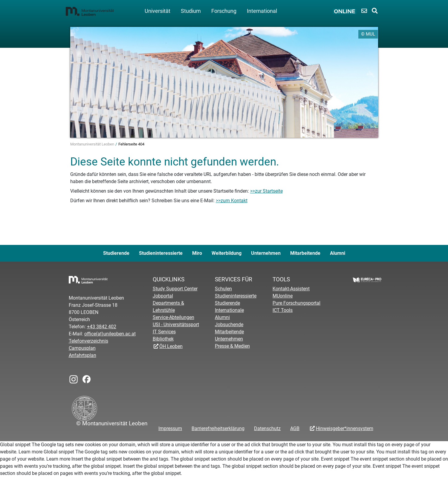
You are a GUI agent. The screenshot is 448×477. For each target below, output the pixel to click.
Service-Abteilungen (173, 317)
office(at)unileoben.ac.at (110, 334)
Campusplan (82, 348)
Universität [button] (158, 11)
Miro (197, 253)
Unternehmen (266, 253)
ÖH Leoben (171, 346)
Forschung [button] (224, 11)
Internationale (229, 310)
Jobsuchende (229, 325)
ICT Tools (283, 310)
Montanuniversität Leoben (93, 144)
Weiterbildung (227, 253)
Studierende (116, 253)
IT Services (164, 332)
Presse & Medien (232, 346)
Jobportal (163, 296)
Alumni (338, 253)
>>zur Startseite (266, 191)
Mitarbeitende (305, 253)
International (262, 11)
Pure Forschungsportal (296, 303)
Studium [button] (191, 11)
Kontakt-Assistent (291, 289)
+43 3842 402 (102, 327)
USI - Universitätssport (176, 325)
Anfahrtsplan (82, 355)
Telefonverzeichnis (88, 341)
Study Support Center (175, 289)
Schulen (223, 289)
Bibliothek (163, 339)
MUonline (283, 296)
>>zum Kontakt (232, 201)
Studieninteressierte (161, 253)
